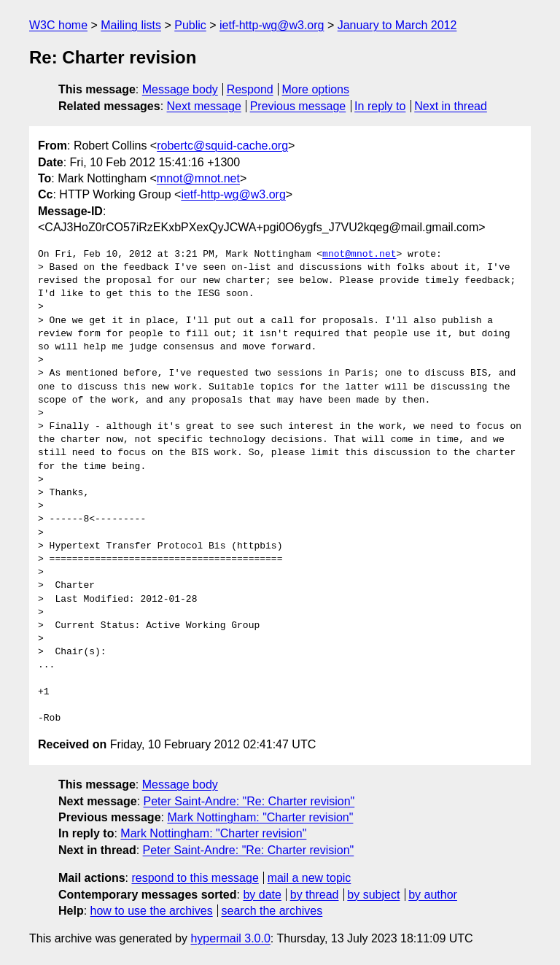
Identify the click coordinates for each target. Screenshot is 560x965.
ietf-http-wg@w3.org (272, 25)
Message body (180, 89)
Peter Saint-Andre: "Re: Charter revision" (249, 801)
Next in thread (451, 106)
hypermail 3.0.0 (230, 938)
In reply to (380, 106)
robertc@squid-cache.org (222, 146)
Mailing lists (131, 25)
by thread (315, 895)
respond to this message (195, 878)
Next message (204, 106)
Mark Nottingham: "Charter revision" (260, 817)
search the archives (272, 911)
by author (433, 895)
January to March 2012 (397, 25)
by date (262, 895)
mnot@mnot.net (198, 178)
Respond (250, 89)
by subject (373, 895)
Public (190, 25)
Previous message (298, 106)
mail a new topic (310, 878)
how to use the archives (152, 911)
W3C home (58, 25)
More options (316, 89)
